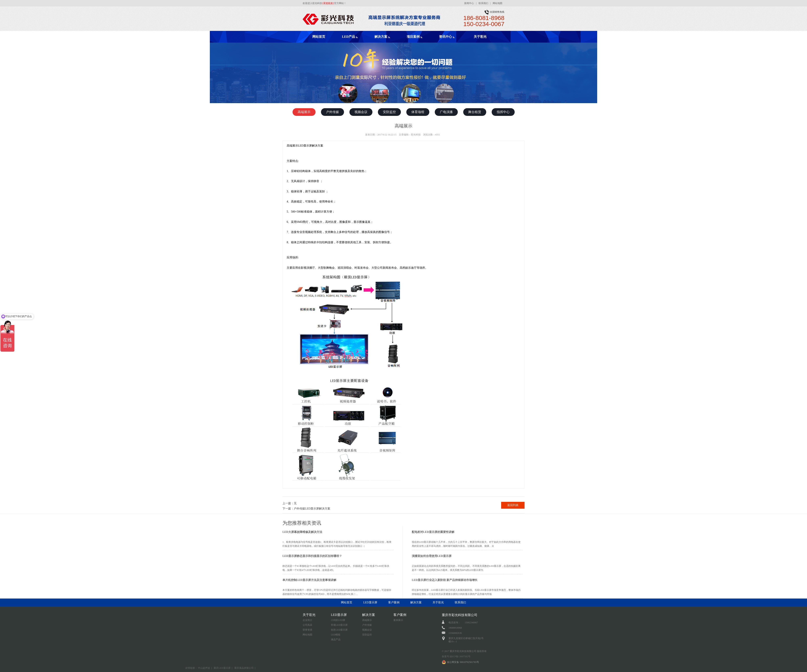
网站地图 (498, 3)
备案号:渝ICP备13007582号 (456, 656)
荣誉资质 (307, 630)
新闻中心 (469, 3)
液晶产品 (336, 640)
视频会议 (361, 112)
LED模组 (336, 635)
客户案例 (394, 602)
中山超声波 (204, 668)
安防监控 (389, 112)
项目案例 (413, 37)
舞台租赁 (475, 112)
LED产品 (349, 37)
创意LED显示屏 (339, 630)
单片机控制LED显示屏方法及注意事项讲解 (309, 580)
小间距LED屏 (338, 620)
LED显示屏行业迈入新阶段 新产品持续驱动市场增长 (445, 580)
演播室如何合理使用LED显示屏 (432, 556)
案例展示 (398, 620)
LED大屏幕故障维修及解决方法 (302, 532)
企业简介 (307, 620)
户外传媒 (332, 112)
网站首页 (319, 37)
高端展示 (304, 112)
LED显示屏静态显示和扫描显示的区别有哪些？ (312, 556)
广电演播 (446, 112)
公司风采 (307, 625)
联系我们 (483, 3)
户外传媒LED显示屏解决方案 (312, 509)
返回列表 (513, 505)
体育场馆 (418, 112)
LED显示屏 (370, 602)
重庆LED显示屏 (222, 668)
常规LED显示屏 (339, 625)
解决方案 (381, 37)
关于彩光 (480, 37)
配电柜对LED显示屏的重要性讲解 (433, 532)
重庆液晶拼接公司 (244, 668)
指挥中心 (503, 112)
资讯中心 (445, 37)
